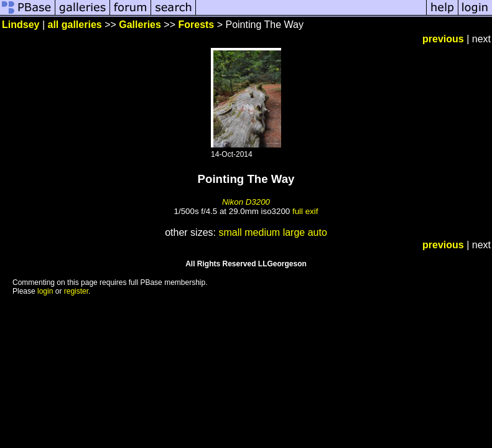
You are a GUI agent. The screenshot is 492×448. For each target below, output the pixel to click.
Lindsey (21, 25)
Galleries (140, 25)
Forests (196, 25)
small (230, 232)
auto (318, 232)
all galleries (75, 25)
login (45, 291)
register (76, 291)
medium (262, 232)
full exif (305, 211)
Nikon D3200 (246, 202)
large (294, 232)
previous (443, 39)
